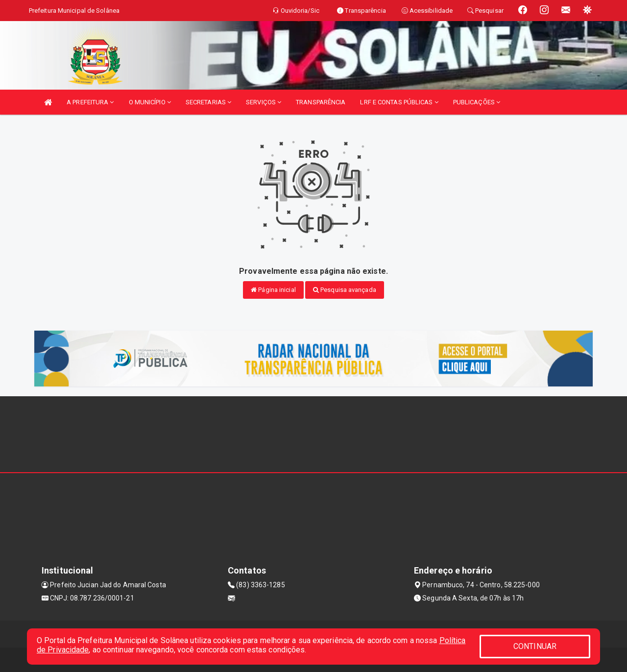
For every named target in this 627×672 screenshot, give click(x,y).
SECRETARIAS (208, 102)
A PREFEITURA (90, 102)
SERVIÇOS (264, 102)
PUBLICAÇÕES (477, 102)
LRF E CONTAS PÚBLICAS (399, 102)
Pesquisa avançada (345, 290)
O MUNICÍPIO (150, 102)
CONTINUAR (535, 646)
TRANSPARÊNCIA (321, 102)
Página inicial (273, 290)
